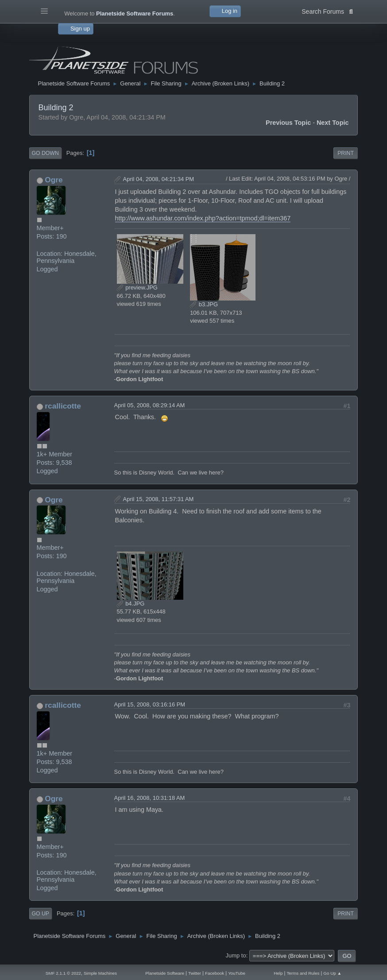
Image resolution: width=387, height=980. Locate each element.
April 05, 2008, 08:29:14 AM (150, 405)
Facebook (215, 973)
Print (346, 153)
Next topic (333, 123)
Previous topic (288, 123)
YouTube (237, 973)
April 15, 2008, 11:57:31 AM (159, 499)
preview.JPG (137, 287)
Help (278, 973)
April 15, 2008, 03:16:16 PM (150, 704)
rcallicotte (63, 406)
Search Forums (327, 11)
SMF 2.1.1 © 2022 (63, 973)
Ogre (54, 180)
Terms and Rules (303, 973)
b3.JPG (204, 304)
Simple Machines (100, 973)
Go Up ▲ (332, 973)
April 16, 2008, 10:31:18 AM (150, 798)
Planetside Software (165, 973)
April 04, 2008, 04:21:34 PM (159, 179)
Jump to (236, 955)
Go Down (45, 153)
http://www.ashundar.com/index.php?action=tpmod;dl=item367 (203, 218)
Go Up (41, 914)
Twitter (195, 973)
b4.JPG (131, 604)
